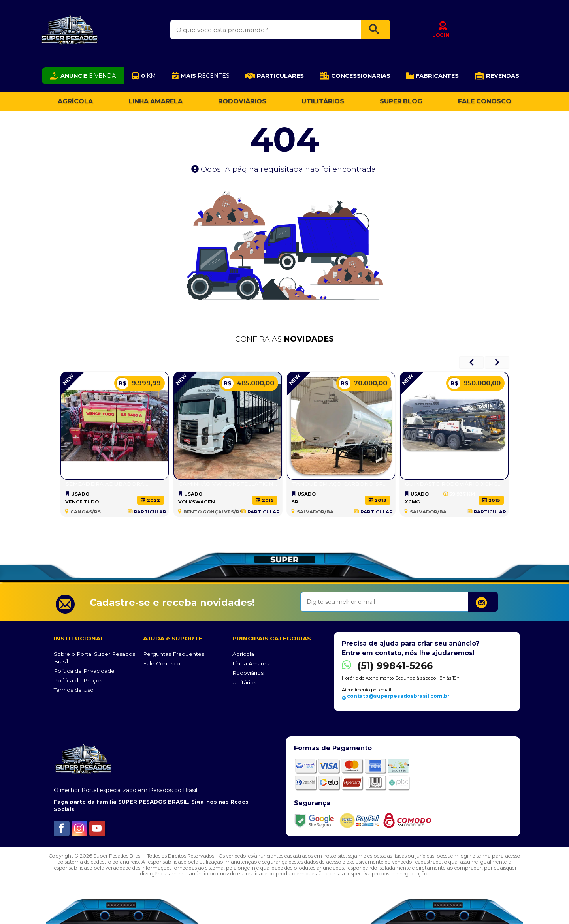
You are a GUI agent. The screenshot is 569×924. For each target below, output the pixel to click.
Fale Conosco (485, 101)
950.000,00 (475, 383)
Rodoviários (242, 101)
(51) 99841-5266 (387, 666)
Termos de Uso (74, 690)
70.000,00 (363, 383)
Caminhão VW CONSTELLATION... (228, 484)
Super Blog (401, 101)
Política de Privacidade (84, 671)
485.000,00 (248, 383)
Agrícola (75, 101)
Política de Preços (78, 680)
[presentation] (471, 362)
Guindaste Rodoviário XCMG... (453, 484)
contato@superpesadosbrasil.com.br (396, 696)
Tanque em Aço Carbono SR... (339, 484)
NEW (68, 379)
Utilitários (323, 101)
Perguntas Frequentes (174, 654)
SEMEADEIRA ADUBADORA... (107, 484)
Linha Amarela (155, 101)
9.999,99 (139, 383)
